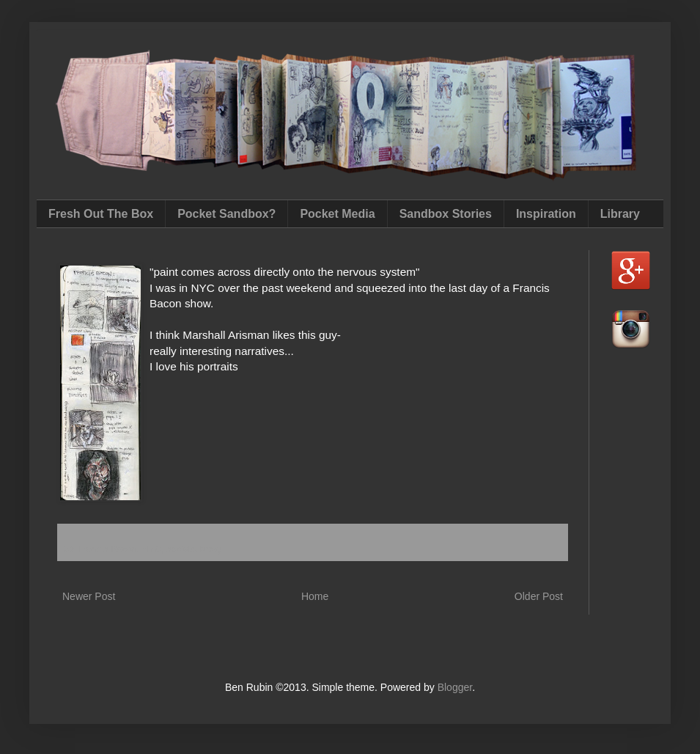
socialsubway (194, 549)
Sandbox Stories (446, 214)
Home (315, 596)
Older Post (539, 596)
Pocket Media (337, 214)
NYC (152, 549)
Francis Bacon (107, 549)
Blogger (455, 687)
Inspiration (546, 214)
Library (620, 214)
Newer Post (89, 596)
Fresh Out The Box (101, 214)
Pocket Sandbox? (226, 214)
